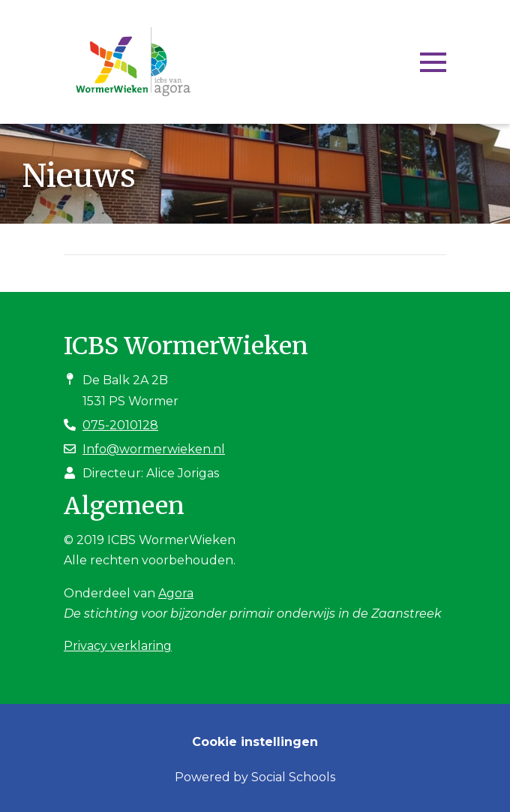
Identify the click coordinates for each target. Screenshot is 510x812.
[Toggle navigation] (433, 62)
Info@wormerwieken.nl (154, 449)
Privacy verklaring (118, 646)
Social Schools (293, 777)
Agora (176, 593)
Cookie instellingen (255, 742)
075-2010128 (120, 425)
